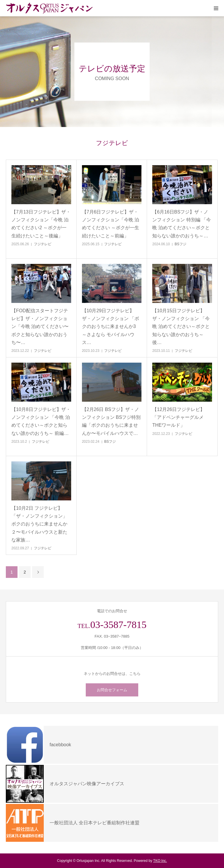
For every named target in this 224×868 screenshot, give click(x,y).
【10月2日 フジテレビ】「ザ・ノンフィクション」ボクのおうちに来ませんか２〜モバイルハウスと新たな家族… (39, 524)
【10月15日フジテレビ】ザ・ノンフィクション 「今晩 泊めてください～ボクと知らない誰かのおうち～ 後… (181, 327)
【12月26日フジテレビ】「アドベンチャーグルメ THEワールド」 (178, 417)
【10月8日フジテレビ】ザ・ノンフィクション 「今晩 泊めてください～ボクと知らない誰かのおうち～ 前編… (41, 421)
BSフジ (181, 244)
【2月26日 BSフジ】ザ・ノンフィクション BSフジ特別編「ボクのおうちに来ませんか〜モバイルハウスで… (111, 421)
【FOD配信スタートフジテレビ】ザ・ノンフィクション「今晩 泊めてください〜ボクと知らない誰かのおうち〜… (40, 327)
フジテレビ (43, 244)
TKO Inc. (160, 861)
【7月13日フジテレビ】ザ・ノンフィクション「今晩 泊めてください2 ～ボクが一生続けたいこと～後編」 (41, 224)
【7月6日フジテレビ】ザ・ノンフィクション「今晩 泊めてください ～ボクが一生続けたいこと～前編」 (111, 224)
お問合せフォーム (112, 690)
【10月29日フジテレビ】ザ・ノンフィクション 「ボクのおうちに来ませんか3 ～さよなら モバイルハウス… (111, 327)
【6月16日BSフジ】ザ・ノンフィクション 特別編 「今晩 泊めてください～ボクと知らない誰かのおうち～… (182, 224)
